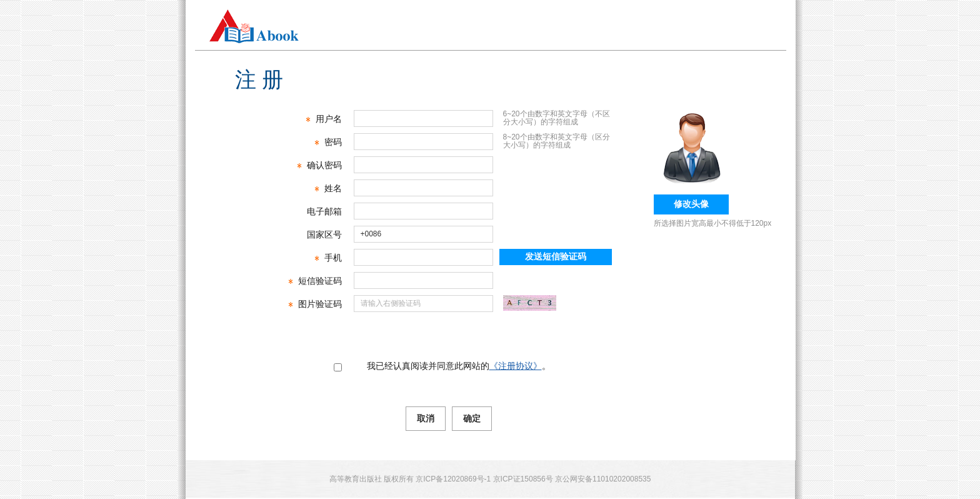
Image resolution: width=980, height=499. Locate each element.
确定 (472, 418)
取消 (426, 418)
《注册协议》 (516, 366)
